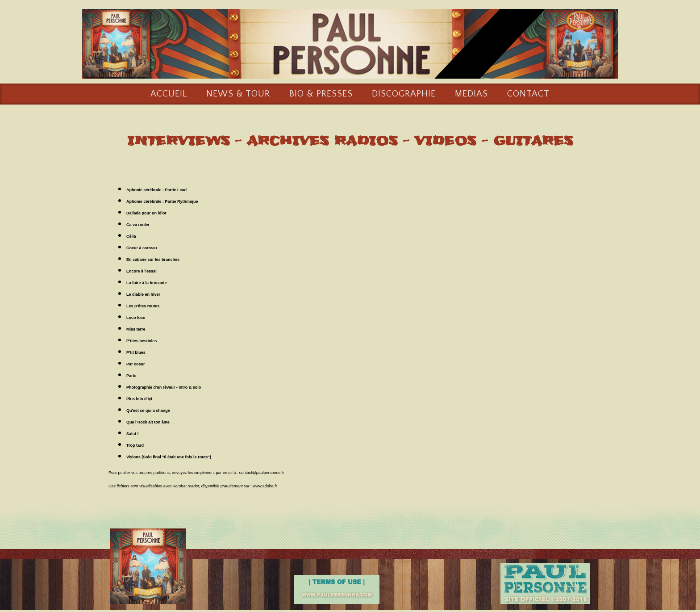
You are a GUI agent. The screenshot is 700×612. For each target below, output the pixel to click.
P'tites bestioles (142, 341)
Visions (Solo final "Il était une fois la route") (169, 457)
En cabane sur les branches (153, 260)
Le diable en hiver (143, 295)
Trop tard (135, 446)
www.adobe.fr (265, 486)
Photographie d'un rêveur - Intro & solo (164, 388)
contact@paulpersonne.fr (262, 473)
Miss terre (136, 330)
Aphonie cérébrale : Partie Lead (156, 190)
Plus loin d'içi (139, 399)
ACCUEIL (169, 94)
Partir (132, 376)
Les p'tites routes (143, 306)
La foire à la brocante (147, 283)
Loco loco (136, 318)
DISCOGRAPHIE (404, 94)
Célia (131, 237)
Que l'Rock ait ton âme (148, 423)
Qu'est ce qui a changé (148, 411)
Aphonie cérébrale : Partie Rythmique (162, 202)
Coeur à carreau (142, 248)
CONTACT (528, 94)
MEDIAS (471, 94)
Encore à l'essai (142, 272)
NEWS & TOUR (238, 94)
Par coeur (136, 365)
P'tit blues (136, 353)
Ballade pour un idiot (146, 214)
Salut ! (133, 434)
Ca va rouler (138, 225)
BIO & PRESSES (321, 94)
